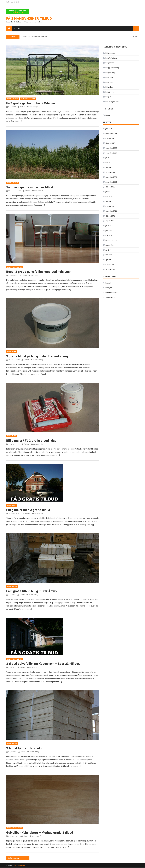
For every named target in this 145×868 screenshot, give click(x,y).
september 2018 (111, 240)
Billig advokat (110, 53)
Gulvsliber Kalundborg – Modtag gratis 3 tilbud (40, 833)
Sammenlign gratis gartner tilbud (30, 187)
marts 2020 (110, 206)
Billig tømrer (12, 587)
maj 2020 (109, 197)
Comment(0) (34, 107)
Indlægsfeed (110, 288)
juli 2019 (108, 226)
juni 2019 (109, 231)
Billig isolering (110, 73)
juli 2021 (108, 158)
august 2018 (110, 245)
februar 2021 (110, 172)
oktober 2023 (110, 143)
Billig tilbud (109, 87)
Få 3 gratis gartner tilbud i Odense (35, 37)
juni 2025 (109, 129)
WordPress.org (111, 297)
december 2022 (111, 148)
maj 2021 (109, 163)
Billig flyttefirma (111, 58)
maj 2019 (109, 236)
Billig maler (12, 352)
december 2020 (111, 177)
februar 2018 (110, 270)
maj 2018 (109, 255)
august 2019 (110, 221)
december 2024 (111, 134)
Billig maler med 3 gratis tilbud (28, 510)
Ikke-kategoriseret (28, 99)
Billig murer (109, 82)
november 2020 (111, 182)
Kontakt (17, 28)
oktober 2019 (110, 216)
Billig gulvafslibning (15, 267)
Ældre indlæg (14, 859)
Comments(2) (38, 360)
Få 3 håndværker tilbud (29, 19)
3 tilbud (22, 107)
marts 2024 (110, 138)
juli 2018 (108, 250)
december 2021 (111, 153)
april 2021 (109, 168)
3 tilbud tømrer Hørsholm (25, 749)
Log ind (108, 283)
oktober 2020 (110, 187)
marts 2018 (110, 265)
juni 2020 (109, 192)
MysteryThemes (20, 866)
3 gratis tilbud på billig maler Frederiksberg (37, 356)
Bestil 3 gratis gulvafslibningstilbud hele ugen (39, 272)
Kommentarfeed (111, 293)
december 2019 (111, 211)
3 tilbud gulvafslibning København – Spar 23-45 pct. (43, 664)
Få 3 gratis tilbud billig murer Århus (32, 591)
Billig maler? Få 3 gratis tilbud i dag (32, 441)
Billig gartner (13, 99)
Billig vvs (108, 97)
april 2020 (109, 202)
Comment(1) (39, 191)
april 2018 (109, 260)
